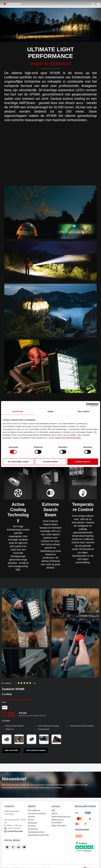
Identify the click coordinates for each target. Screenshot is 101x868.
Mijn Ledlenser (34, 810)
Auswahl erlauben (50, 462)
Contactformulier (15, 831)
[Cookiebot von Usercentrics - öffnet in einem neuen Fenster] (88, 405)
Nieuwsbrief (33, 829)
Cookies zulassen (83, 462)
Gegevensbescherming (61, 817)
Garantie (31, 817)
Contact (31, 820)
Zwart (5, 707)
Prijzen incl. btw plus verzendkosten (17, 699)
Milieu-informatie (59, 826)
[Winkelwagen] (93, 4)
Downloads (32, 823)
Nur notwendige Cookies (18, 462)
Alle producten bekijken (36, 750)
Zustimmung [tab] (17, 411)
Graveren (32, 826)
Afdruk (54, 813)
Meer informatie (11, 750)
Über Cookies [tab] (84, 411)
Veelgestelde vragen (36, 832)
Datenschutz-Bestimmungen (68, 438)
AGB (53, 810)
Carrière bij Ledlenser (37, 813)
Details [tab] (51, 411)
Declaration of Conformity (38, 835)
